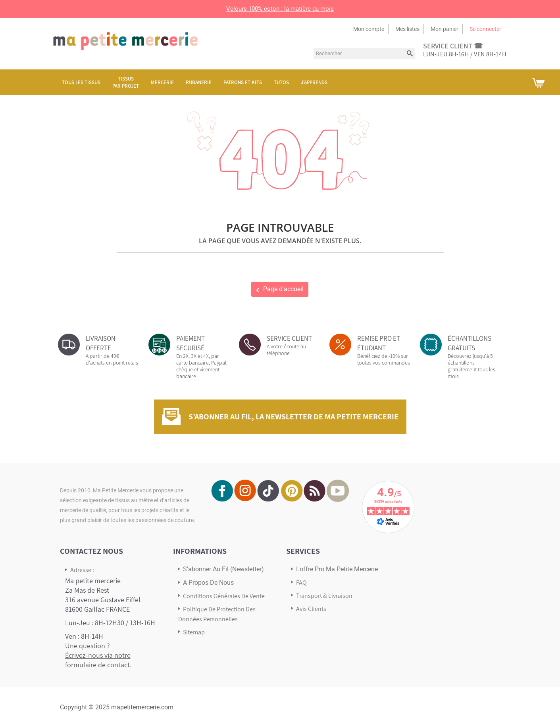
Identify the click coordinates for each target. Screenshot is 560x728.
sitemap (194, 632)
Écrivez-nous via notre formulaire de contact (98, 660)
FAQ (301, 583)
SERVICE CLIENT (289, 338)
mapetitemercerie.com (142, 707)
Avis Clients (311, 609)
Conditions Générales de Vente (224, 596)
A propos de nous (208, 583)
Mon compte (369, 29)
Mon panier (445, 29)
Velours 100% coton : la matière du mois (280, 9)
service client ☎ (453, 46)
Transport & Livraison (324, 596)
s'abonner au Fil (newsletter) (223, 569)
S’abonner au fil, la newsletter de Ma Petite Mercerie (293, 417)
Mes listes (407, 29)
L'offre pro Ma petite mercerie (337, 569)
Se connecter (485, 29)
